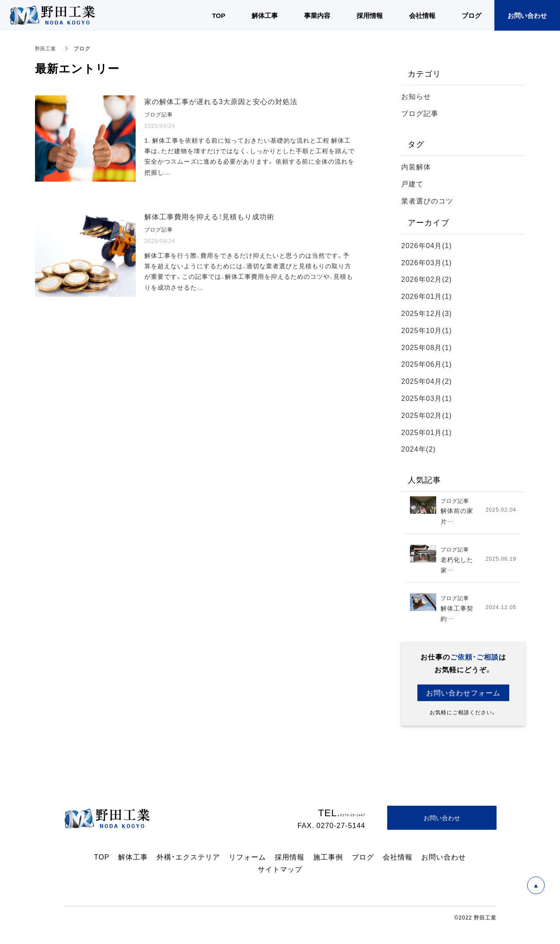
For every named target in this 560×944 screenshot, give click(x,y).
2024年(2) (418, 449)
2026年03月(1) (427, 262)
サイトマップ (280, 873)
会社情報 (398, 860)
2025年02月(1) (427, 415)
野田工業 (46, 48)
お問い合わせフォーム (463, 696)
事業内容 (317, 15)
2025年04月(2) (427, 381)
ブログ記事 (420, 113)
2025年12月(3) (427, 313)
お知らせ (416, 96)
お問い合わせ (444, 860)
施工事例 (328, 860)
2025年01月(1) (427, 432)
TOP (102, 860)
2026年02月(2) (427, 279)
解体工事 (133, 860)
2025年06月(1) (427, 364)
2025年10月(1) (427, 330)
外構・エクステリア (188, 860)
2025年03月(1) (427, 398)
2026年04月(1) (427, 245)
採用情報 (290, 860)
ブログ (363, 860)
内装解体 (416, 166)
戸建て (412, 183)
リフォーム (247, 860)
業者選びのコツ (427, 200)
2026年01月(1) (427, 296)
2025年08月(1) (427, 347)
